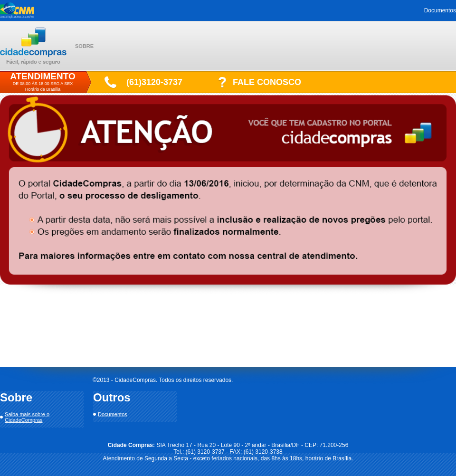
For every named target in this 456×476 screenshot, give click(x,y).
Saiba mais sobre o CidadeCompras (27, 417)
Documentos (440, 10)
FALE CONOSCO (267, 82)
